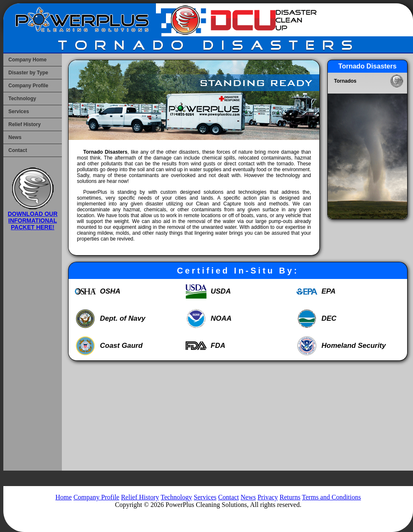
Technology (22, 99)
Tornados (345, 81)
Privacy (268, 497)
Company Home (27, 60)
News (15, 137)
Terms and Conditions (331, 497)
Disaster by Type (28, 73)
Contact (18, 150)
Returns (290, 497)
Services (19, 111)
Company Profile (28, 86)
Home (64, 497)
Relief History (24, 124)
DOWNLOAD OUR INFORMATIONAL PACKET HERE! (33, 217)
